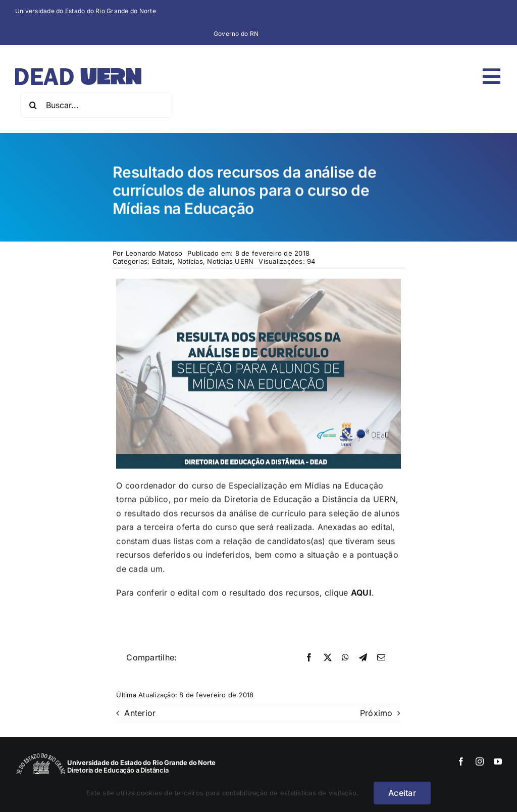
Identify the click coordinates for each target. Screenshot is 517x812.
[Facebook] (309, 658)
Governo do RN (236, 34)
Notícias (190, 261)
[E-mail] (381, 658)
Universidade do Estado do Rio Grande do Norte (86, 11)
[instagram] (480, 761)
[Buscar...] (96, 105)
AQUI (361, 594)
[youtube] (498, 761)
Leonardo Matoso (154, 253)
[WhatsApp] (345, 658)
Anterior (140, 713)
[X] (328, 658)
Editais (163, 261)
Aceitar (402, 793)
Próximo (376, 713)
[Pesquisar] (33, 105)
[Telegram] (363, 658)
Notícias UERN (230, 261)
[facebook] (461, 761)
